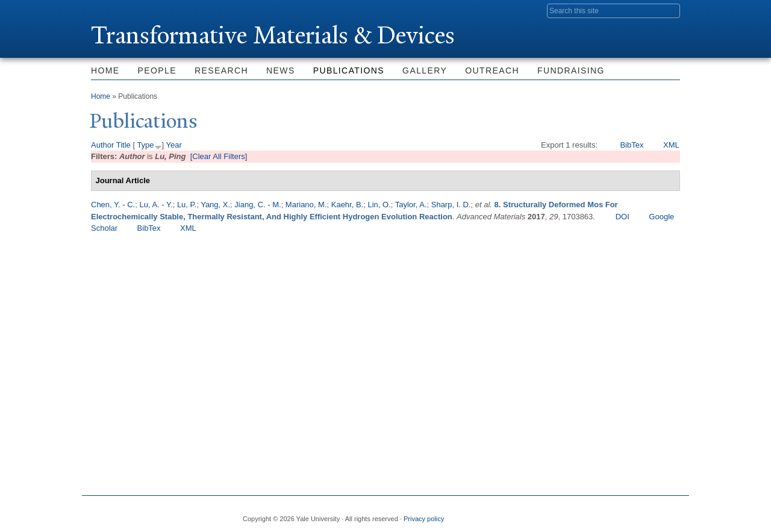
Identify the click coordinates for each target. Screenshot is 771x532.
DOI (623, 217)
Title (123, 145)
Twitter (582, 514)
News (281, 70)
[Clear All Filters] (219, 156)
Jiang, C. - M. (258, 205)
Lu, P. (187, 205)
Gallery (425, 70)
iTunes (641, 514)
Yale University (125, 10)
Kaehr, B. (347, 205)
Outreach (492, 70)
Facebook (554, 514)
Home (105, 70)
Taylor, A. (411, 205)
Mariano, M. (306, 205)
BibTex (632, 145)
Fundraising (571, 70)
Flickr (612, 514)
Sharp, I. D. (451, 205)
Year (174, 145)
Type (145, 145)
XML (671, 145)
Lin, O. (379, 205)
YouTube (670, 514)
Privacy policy (424, 519)
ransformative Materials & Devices (273, 35)
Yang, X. (215, 205)
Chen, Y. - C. (113, 205)
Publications (349, 70)
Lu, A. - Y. (156, 205)
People (157, 70)
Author (102, 145)
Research (221, 70)
